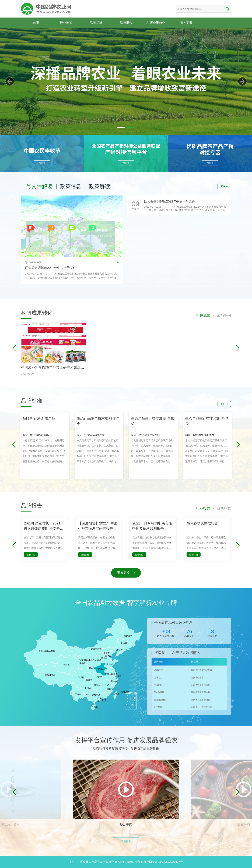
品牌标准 (96, 23)
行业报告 (203, 508)
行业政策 (66, 23)
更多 (224, 186)
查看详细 (31, 555)
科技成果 (203, 315)
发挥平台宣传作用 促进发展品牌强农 (126, 740)
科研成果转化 (156, 23)
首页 (36, 23)
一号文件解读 (37, 186)
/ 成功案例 (221, 315)
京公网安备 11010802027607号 (163, 862)
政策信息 (71, 186)
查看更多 (126, 573)
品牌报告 (126, 23)
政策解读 (100, 186)
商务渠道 (186, 23)
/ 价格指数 (221, 508)
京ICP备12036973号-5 (129, 862)
